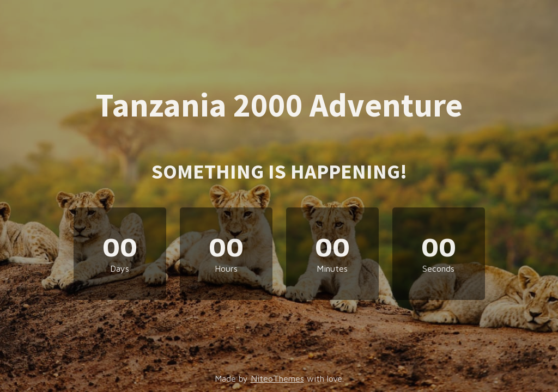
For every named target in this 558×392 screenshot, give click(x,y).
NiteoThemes (277, 378)
